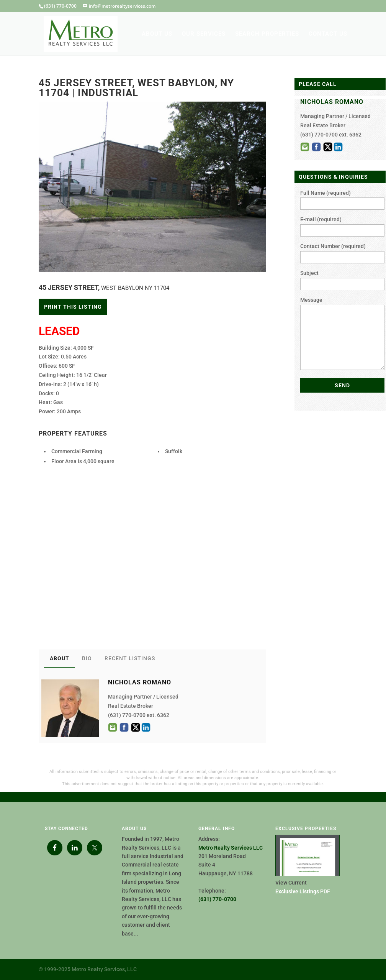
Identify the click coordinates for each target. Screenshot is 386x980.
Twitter (136, 727)
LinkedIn (146, 727)
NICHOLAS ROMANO (332, 102)
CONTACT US (328, 34)
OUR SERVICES (204, 34)
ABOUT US (157, 34)
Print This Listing (73, 307)
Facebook (124, 727)
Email (113, 727)
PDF (303, 891)
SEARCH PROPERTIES (267, 34)
